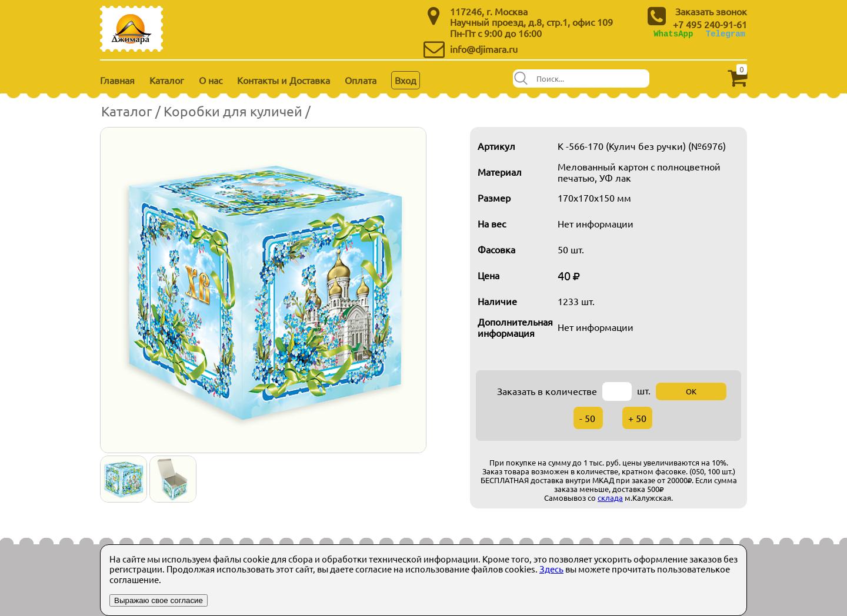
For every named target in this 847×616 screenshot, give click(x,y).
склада (610, 498)
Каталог (167, 80)
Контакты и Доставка (284, 80)
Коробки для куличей (233, 111)
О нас (211, 80)
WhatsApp (673, 34)
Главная (117, 80)
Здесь (551, 569)
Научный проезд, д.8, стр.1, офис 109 (531, 22)
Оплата (361, 80)
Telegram (726, 34)
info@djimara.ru (484, 49)
